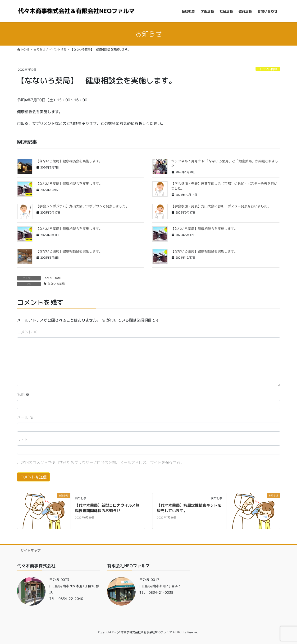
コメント (27, 332)
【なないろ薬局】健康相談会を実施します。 (69, 161)
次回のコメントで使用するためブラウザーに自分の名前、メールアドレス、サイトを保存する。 (103, 462)
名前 (23, 394)
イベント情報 (268, 69)
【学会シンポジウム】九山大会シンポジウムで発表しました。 (82, 206)
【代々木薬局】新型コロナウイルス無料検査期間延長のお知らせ (107, 508)
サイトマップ (31, 550)
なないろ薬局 (56, 284)
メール (25, 417)
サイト (23, 440)
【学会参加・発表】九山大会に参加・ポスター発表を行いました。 (221, 206)
